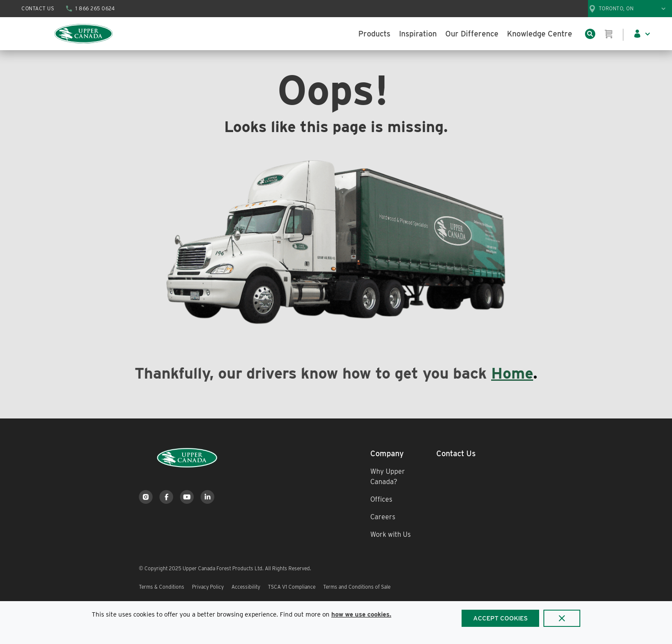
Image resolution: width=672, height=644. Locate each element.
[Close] (562, 618)
